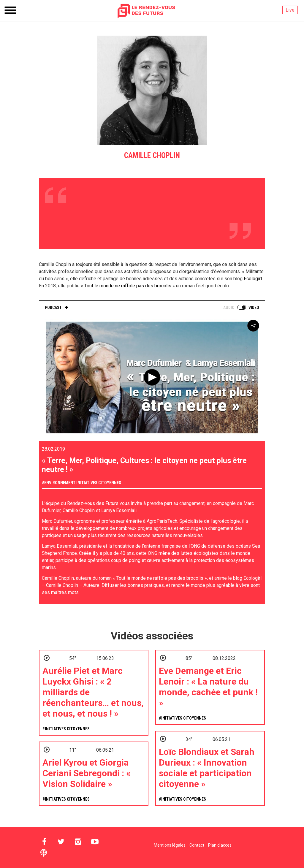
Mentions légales (170, 845)
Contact (197, 845)
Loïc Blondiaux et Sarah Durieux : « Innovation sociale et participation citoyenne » (207, 768)
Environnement (60, 483)
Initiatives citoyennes (99, 483)
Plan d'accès (220, 845)
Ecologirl (253, 279)
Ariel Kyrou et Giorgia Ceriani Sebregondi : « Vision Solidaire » (87, 773)
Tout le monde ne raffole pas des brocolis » (129, 286)
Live (290, 10)
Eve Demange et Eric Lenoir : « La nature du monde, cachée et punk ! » (208, 687)
